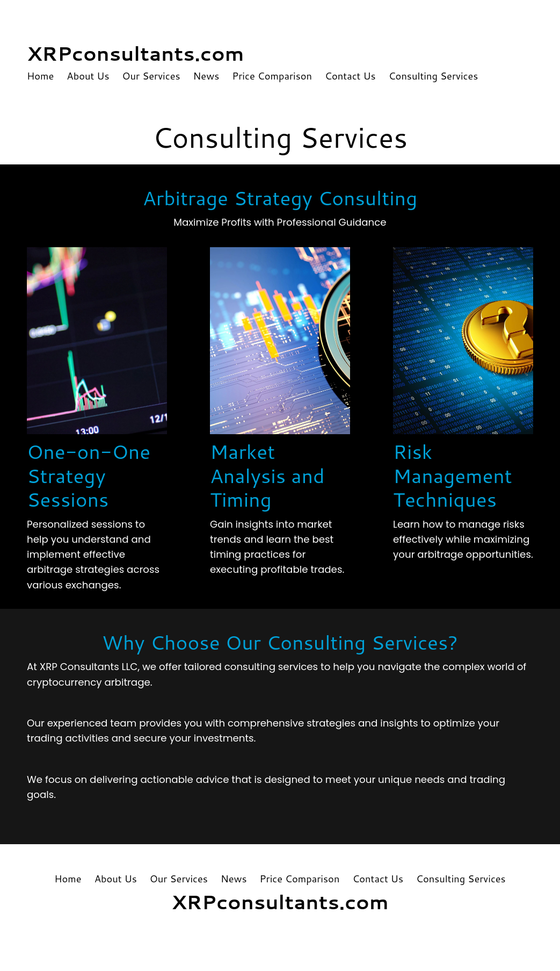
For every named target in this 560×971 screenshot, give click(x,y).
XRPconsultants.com (136, 53)
